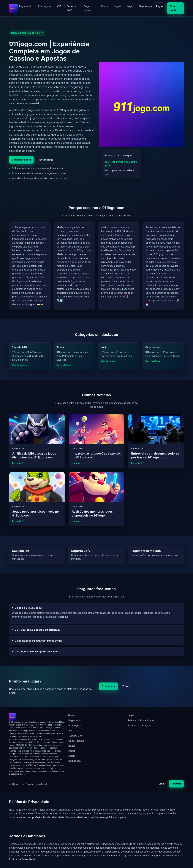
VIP (59, 6)
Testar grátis (46, 160)
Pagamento (26, 6)
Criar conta (173, 8)
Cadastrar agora (21, 160)
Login (130, 6)
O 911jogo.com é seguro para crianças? (37, 630)
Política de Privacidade (141, 720)
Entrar (126, 686)
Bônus (105, 6)
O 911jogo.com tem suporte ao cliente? (37, 651)
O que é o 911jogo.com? (28, 608)
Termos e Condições (139, 726)
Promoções (45, 6)
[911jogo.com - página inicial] (13, 8)
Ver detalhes (19, 365)
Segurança (146, 6)
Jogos (118, 6)
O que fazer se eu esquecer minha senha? (39, 641)
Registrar (176, 784)
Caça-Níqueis (88, 8)
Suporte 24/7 (71, 8)
